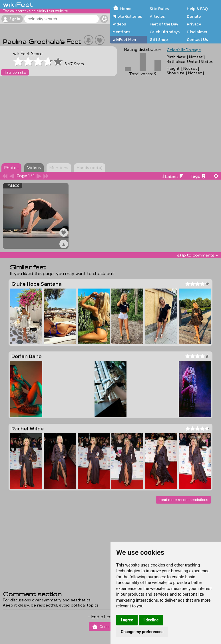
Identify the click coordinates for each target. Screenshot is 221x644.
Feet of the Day (164, 24)
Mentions (121, 32)
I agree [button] (127, 620)
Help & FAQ (197, 9)
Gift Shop (159, 39)
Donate (194, 16)
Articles (157, 16)
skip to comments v (198, 255)
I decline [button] (151, 620)
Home (126, 9)
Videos (119, 24)
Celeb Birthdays (165, 32)
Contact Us (197, 39)
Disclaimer (197, 32)
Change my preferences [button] (142, 632)
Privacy (194, 24)
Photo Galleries (127, 16)
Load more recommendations (183, 500)
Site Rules (159, 9)
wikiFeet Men (124, 39)
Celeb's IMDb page (184, 50)
